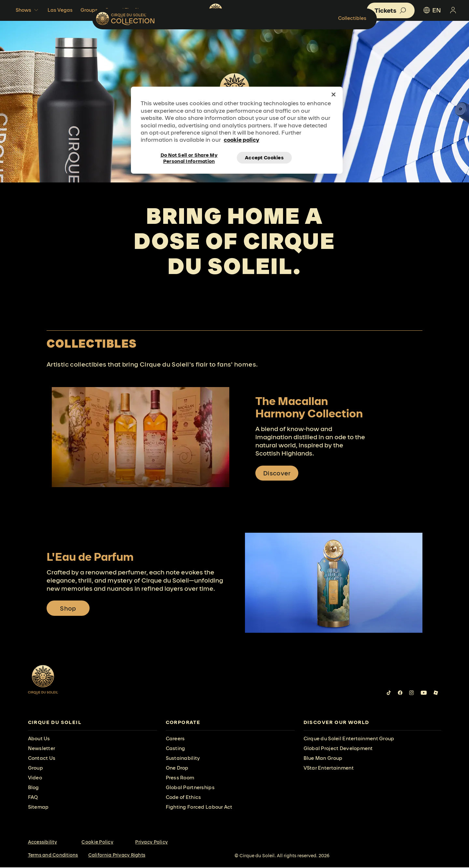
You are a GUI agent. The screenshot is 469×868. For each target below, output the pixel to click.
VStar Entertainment (329, 768)
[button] (391, 10)
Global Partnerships (190, 788)
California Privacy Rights (117, 856)
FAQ (33, 798)
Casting (176, 749)
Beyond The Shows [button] (132, 10)
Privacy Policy (151, 843)
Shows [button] (28, 10)
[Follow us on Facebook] (400, 693)
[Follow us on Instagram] (412, 693)
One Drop (177, 768)
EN (432, 10)
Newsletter (42, 749)
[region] (237, 130)
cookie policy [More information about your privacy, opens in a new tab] (242, 140)
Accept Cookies (264, 158)
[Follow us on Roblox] (436, 693)
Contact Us (42, 759)
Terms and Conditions (53, 856)
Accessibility (43, 843)
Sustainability (183, 759)
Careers (175, 739)
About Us (39, 739)
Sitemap (38, 808)
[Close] (334, 94)
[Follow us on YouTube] (424, 693)
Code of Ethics (184, 798)
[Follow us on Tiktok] (389, 693)
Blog (34, 788)
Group (36, 768)
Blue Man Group (323, 759)
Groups (89, 10)
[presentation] (92, 723)
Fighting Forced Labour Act (199, 808)
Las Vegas (60, 10)
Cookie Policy (97, 843)
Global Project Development (338, 749)
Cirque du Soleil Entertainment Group (349, 739)
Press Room (180, 778)
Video (35, 778)
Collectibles (413, 37)
